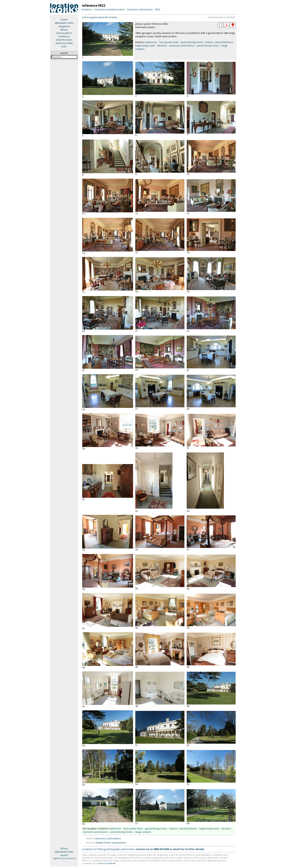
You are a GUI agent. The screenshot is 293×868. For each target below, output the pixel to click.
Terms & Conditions (107, 863)
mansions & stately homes (110, 9)
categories (64, 26)
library (64, 30)
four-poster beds (169, 42)
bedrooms (151, 42)
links (64, 46)
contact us (64, 36)
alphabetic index (64, 23)
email (176, 849)
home (64, 19)
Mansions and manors (108, 838)
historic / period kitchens (219, 42)
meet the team (64, 40)
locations (87, 9)
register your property (64, 858)
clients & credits (64, 43)
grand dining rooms (192, 42)
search (64, 855)
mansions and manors (140, 9)
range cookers (143, 832)
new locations (64, 33)
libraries (162, 46)
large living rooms (145, 46)
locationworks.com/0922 (221, 17)
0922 (158, 9)
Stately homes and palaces (111, 843)
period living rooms (208, 46)
